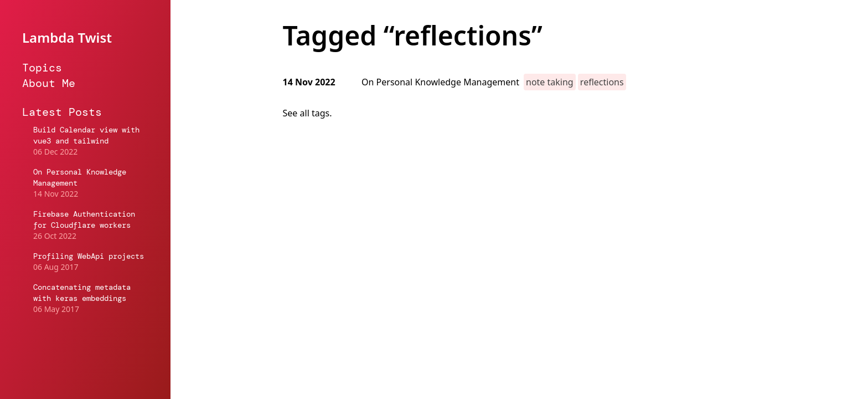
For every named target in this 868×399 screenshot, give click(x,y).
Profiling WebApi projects (89, 256)
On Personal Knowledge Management (80, 177)
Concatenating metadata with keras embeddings (82, 293)
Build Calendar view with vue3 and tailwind (86, 135)
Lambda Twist (67, 37)
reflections (602, 82)
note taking (550, 82)
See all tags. (308, 113)
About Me (49, 83)
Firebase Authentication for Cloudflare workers (84, 219)
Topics (42, 68)
